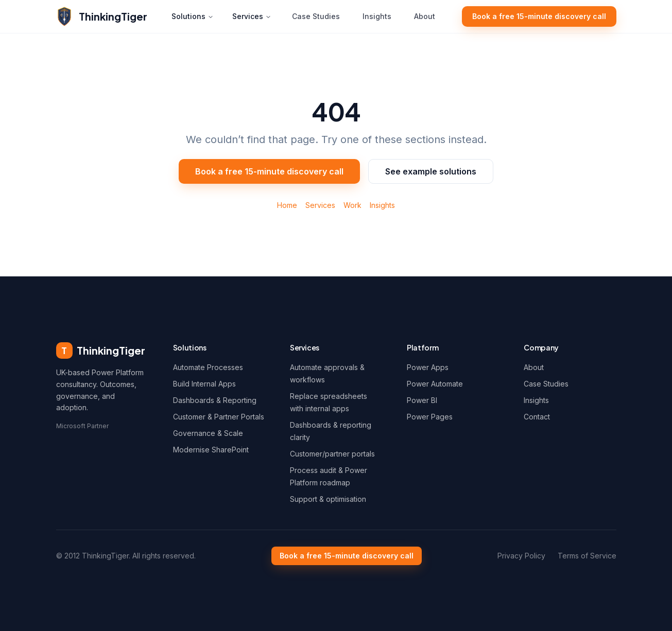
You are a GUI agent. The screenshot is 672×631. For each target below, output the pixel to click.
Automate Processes (208, 367)
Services (252, 16)
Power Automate (435, 384)
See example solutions (431, 171)
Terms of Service (587, 556)
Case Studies (316, 16)
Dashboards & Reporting (215, 400)
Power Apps (428, 367)
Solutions (193, 16)
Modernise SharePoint (211, 450)
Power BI (422, 400)
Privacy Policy (521, 556)
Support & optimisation (328, 499)
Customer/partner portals (332, 454)
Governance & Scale (208, 433)
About (425, 16)
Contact (537, 417)
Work (352, 205)
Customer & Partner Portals (219, 417)
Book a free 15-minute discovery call (539, 16)
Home (287, 205)
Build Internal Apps (204, 384)
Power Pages (430, 417)
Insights (377, 16)
